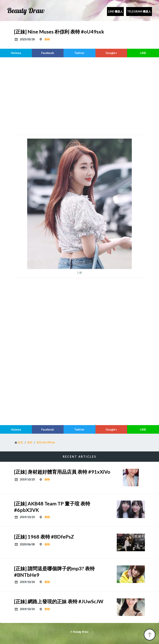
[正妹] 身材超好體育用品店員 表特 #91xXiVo (62, 472)
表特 (47, 39)
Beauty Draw (26, 11)
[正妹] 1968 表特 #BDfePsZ (44, 537)
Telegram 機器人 (139, 11)
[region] (79, 96)
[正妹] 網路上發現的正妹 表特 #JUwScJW (59, 601)
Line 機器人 (115, 11)
